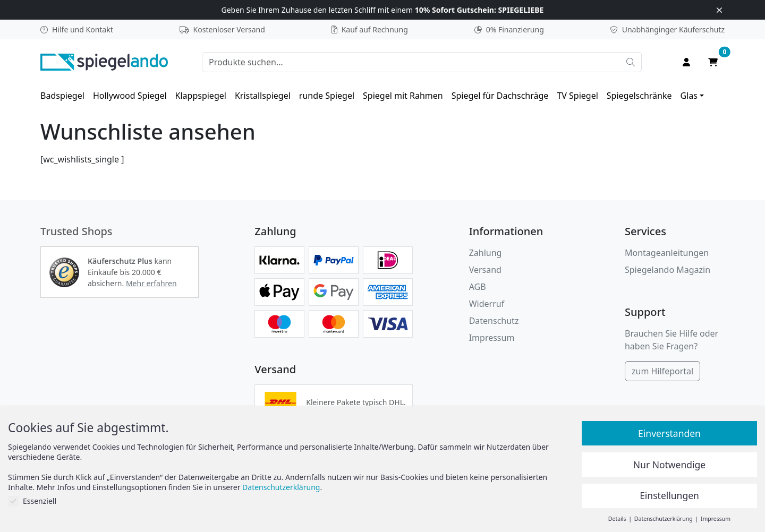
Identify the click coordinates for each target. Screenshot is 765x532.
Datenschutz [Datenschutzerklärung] (494, 321)
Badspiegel (62, 96)
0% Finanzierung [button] (509, 29)
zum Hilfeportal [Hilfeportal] (662, 371)
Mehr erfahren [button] (151, 283)
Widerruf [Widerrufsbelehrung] (487, 304)
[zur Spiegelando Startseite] (104, 61)
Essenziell (32, 501)
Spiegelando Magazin (668, 270)
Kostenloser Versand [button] (222, 29)
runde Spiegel (327, 96)
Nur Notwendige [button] (669, 465)
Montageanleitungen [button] (667, 253)
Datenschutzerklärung (281, 487)
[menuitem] (62, 96)
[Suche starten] (631, 62)
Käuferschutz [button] (668, 29)
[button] (64, 272)
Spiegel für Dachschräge (500, 96)
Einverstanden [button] (669, 433)
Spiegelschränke (639, 96)
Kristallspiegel (263, 96)
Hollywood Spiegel (130, 96)
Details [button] (618, 519)
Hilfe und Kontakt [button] (77, 29)
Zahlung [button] (486, 253)
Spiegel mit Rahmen (403, 96)
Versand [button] (485, 270)
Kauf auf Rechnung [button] (370, 29)
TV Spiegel (577, 96)
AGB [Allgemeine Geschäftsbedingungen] (478, 287)
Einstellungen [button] (669, 495)
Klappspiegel (201, 96)
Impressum (492, 338)
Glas (689, 96)
